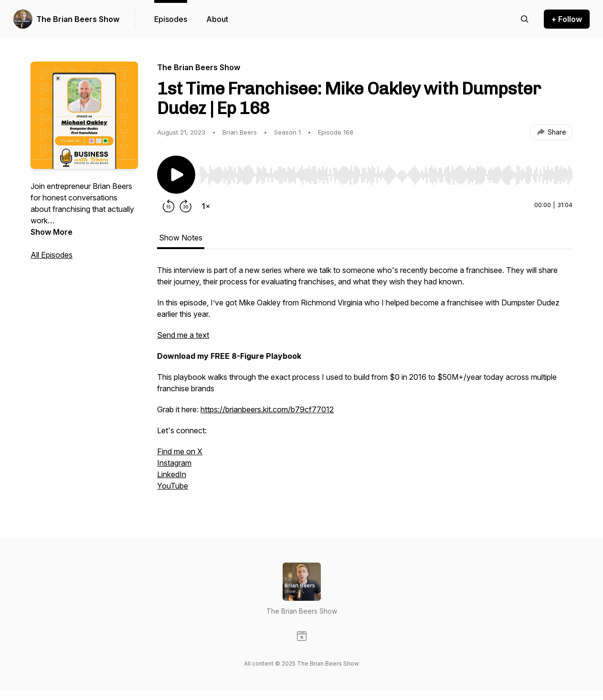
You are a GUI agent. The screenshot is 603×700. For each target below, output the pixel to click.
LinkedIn (172, 474)
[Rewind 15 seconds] (169, 206)
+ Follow (567, 19)
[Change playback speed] (206, 206)
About (217, 19)
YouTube (173, 486)
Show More (52, 232)
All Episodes (52, 255)
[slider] (386, 175)
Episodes (171, 19)
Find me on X (180, 451)
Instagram (174, 463)
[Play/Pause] (176, 175)
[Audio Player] (386, 172)
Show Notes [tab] (181, 238)
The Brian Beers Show (78, 19)
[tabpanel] (365, 383)
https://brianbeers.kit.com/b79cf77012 (267, 409)
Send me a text (183, 335)
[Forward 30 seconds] (186, 206)
